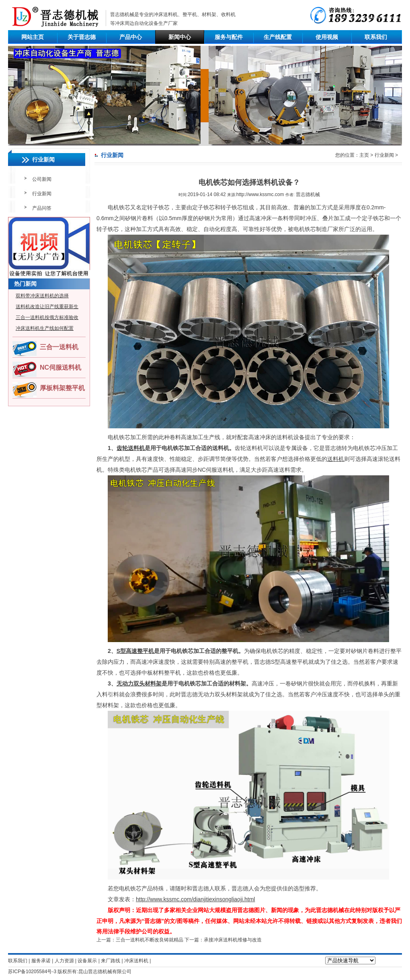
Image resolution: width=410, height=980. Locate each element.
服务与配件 (229, 37)
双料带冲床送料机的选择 (42, 296)
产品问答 (42, 208)
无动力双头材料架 (139, 683)
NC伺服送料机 (60, 367)
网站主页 (33, 37)
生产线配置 (278, 37)
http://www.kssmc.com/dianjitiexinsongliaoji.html (195, 899)
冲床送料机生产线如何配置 (45, 328)
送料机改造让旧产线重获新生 (47, 307)
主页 (364, 155)
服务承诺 (41, 961)
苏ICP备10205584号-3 (32, 972)
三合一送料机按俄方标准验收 (47, 317)
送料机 (336, 459)
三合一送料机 (59, 347)
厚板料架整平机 (62, 388)
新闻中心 (180, 37)
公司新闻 (42, 179)
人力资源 (64, 961)
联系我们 (376, 37)
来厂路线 (111, 961)
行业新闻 (42, 194)
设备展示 (87, 961)
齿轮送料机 (131, 448)
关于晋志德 (82, 37)
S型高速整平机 (135, 651)
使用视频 (327, 37)
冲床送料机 (166, 14)
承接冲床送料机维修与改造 (233, 940)
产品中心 (131, 37)
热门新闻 (25, 284)
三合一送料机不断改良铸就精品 (150, 940)
